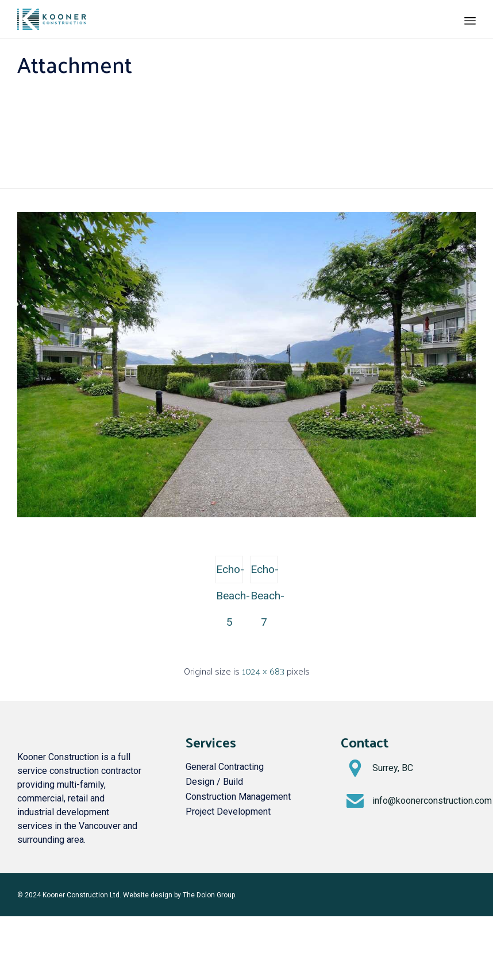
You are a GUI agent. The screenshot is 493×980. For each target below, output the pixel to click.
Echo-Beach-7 (264, 573)
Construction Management (238, 797)
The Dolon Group (209, 895)
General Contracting (225, 767)
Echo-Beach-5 (230, 573)
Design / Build (214, 782)
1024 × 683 (263, 671)
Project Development (228, 811)
